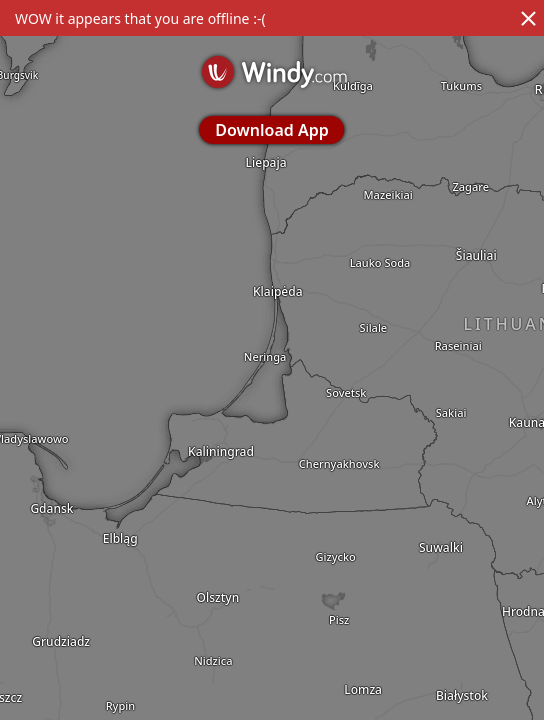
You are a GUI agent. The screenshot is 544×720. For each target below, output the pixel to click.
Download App (271, 130)
